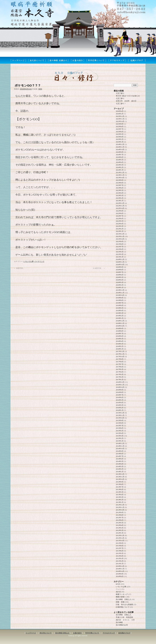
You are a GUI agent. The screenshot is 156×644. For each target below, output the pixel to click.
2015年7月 (120, 426)
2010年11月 (120, 569)
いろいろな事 (28, 261)
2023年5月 (120, 190)
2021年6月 (120, 249)
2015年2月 (120, 438)
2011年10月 (120, 541)
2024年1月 (120, 170)
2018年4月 (120, 341)
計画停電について (123, 607)
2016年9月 (120, 390)
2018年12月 (120, 321)
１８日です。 (99, 268)
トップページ (31, 633)
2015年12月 (120, 413)
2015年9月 (120, 420)
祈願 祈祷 (120, 602)
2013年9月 (120, 482)
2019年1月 (120, 318)
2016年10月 (120, 387)
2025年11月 (120, 119)
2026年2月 (120, 114)
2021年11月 (120, 236)
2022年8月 (120, 213)
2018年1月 (120, 349)
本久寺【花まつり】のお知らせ (128, 96)
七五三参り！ (121, 104)
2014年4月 (120, 464)
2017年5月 (120, 369)
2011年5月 (120, 553)
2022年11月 (120, 206)
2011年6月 (120, 551)
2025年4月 (120, 137)
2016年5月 (120, 400)
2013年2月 (120, 500)
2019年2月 (120, 316)
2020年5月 (120, 277)
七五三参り (120, 93)
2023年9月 (120, 180)
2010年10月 (120, 571)
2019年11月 (120, 293)
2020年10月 (120, 265)
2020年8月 (120, 270)
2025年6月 (120, 132)
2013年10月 (120, 479)
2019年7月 (120, 303)
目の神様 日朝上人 (124, 599)
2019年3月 (120, 313)
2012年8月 (120, 515)
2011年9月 (120, 543)
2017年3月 (120, 374)
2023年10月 (120, 178)
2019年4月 (120, 311)
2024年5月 (120, 160)
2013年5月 (120, 492)
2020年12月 (120, 259)
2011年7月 (120, 548)
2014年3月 (120, 466)
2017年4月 (120, 372)
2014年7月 (120, 456)
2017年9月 (120, 359)
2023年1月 (120, 201)
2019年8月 (120, 300)
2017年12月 (120, 351)
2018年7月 (120, 334)
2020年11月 (120, 262)
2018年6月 (120, 336)
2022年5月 (120, 221)
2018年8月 (120, 331)
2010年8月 (120, 576)
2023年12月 (120, 173)
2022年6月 (120, 219)
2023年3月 (120, 196)
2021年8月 (120, 244)
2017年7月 (120, 364)
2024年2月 (120, 167)
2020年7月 (120, 272)
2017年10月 (120, 357)
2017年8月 (120, 362)
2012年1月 (120, 533)
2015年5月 (120, 431)
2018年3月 (120, 344)
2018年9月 (120, 328)
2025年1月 (120, 142)
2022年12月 (120, 203)
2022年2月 (120, 229)
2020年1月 (120, 288)
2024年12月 (120, 144)
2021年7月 (120, 247)
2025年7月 (120, 129)
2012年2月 (120, 530)
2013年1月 (120, 502)
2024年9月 (120, 152)
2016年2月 (120, 408)
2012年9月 (120, 513)
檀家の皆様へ (121, 597)
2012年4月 (120, 525)
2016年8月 (120, 392)
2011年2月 (120, 561)
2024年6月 (120, 157)
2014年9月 (120, 451)
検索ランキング (122, 594)
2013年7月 (120, 487)
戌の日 (118, 592)
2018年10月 (120, 326)
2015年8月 (120, 423)
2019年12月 (120, 290)
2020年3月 (120, 282)
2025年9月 (120, 124)
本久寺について (46, 633)
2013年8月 (120, 484)
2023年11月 (120, 175)
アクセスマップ (109, 633)
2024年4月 (120, 162)
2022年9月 (120, 211)
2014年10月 (120, 449)
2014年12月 (120, 443)
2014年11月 (120, 446)
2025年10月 (120, 121)
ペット (118, 589)
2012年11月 (120, 507)
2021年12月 (120, 234)
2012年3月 (120, 528)
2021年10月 (120, 239)
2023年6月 (120, 188)
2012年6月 (120, 520)
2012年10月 (120, 510)
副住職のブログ (124, 633)
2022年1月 (120, 231)
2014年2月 (120, 469)
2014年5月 (120, 461)
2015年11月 (120, 415)
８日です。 (19, 268)
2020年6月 (120, 275)
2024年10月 (120, 150)
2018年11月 (120, 323)
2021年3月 (120, 254)
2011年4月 (120, 556)
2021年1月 (120, 257)
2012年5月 (120, 523)
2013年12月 (120, 474)
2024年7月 (120, 155)
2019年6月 (120, 305)
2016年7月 (120, 395)
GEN (40, 89)
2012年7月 (120, 518)
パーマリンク (39, 261)
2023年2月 (120, 198)
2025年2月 (120, 139)
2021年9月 (120, 242)
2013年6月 (120, 489)
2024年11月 (120, 147)
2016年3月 (120, 405)
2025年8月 (120, 127)
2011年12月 (120, 536)
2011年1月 (120, 564)
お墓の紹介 (78, 633)
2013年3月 (120, 497)
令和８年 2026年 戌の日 (126, 101)
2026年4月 (120, 111)
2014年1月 (120, 472)
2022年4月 (120, 224)
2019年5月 (120, 308)
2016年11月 (120, 385)
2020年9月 (120, 267)
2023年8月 (120, 183)
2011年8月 (120, 546)
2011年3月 (120, 559)
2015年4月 (120, 433)
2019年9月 (120, 298)
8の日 (118, 584)
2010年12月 (120, 566)
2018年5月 (120, 339)
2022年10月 (120, 208)
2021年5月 (120, 252)
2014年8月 (120, 454)
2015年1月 (120, 441)
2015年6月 (120, 428)
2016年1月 (120, 410)
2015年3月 (120, 436)
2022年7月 (120, 216)
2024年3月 (120, 165)
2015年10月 (120, 418)
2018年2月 (120, 346)
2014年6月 (120, 459)
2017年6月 (120, 367)
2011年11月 (120, 538)
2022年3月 (120, 226)
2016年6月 (120, 397)
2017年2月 (120, 377)
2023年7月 (120, 185)
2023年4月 (120, 193)
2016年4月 (120, 403)
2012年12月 (120, 505)
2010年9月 (120, 574)
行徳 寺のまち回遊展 (124, 605)
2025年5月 (120, 134)
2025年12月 (120, 116)
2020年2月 (120, 285)
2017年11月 (120, 354)
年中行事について (92, 633)
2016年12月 (120, 382)
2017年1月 (120, 380)
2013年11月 (120, 477)
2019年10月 (120, 295)
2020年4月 (120, 280)
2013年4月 (120, 495)
